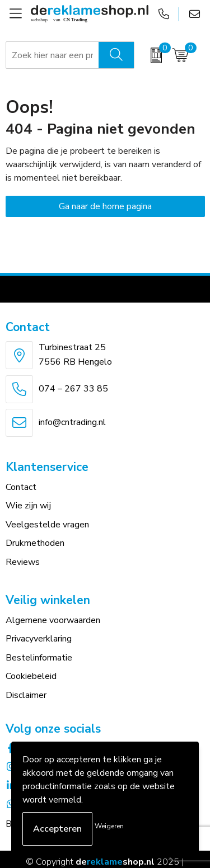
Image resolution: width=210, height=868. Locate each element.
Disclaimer (26, 695)
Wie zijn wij (28, 506)
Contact (21, 487)
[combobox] (53, 55)
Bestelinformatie (39, 658)
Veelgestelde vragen (47, 525)
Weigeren (109, 826)
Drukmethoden (35, 543)
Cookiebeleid (31, 676)
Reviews (23, 562)
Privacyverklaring (39, 639)
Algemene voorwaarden (53, 620)
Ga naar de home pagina (105, 206)
